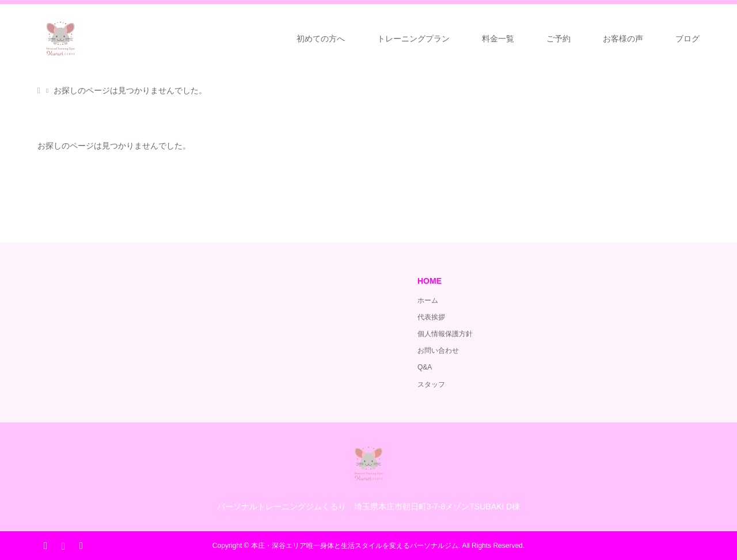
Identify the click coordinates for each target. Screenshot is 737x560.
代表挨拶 (431, 317)
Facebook (45, 545)
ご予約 (559, 39)
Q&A (425, 367)
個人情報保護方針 (445, 334)
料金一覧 (498, 39)
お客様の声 (623, 39)
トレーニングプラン (413, 39)
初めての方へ (321, 39)
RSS (81, 545)
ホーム (428, 300)
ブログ (687, 39)
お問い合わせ (438, 351)
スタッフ (431, 384)
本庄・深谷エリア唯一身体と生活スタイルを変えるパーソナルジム (355, 546)
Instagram (63, 545)
